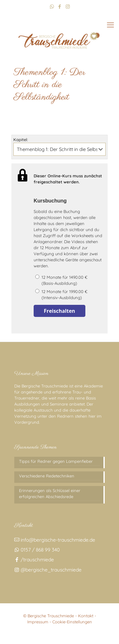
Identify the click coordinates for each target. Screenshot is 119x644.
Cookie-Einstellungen (72, 622)
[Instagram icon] (68, 7)
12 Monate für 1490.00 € (69, 281)
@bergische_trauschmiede (48, 570)
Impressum (38, 622)
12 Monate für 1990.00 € (69, 295)
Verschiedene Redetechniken (47, 476)
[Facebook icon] (60, 7)
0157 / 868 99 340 (37, 550)
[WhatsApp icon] (52, 7)
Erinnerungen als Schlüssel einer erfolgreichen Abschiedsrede (50, 493)
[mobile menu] (110, 25)
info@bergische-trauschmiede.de (55, 540)
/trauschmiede (34, 559)
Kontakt (86, 616)
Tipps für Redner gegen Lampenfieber (56, 461)
